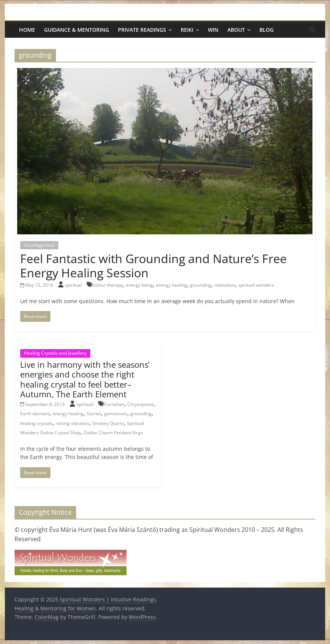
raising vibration (72, 423)
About (236, 30)
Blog (267, 30)
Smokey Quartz (108, 423)
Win (213, 30)
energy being (139, 285)
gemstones (116, 414)
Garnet (94, 414)
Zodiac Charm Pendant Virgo (113, 433)
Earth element (35, 414)
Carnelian (114, 404)
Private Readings (142, 30)
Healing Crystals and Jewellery (55, 353)
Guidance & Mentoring (77, 30)
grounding (201, 285)
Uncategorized (39, 245)
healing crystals (36, 423)
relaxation (225, 285)
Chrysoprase (141, 404)
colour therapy (108, 285)
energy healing (172, 285)
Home (27, 30)
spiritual (74, 285)
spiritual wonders (256, 285)
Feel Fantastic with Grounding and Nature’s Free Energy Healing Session (153, 266)
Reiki (187, 30)
